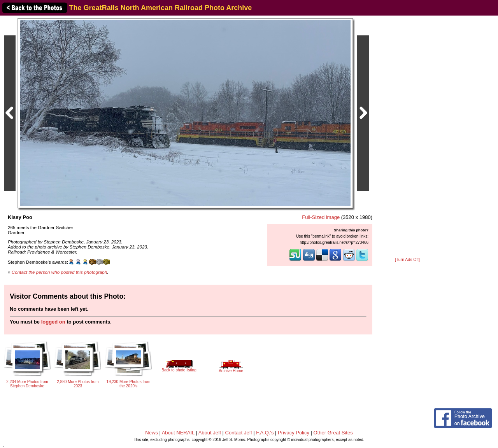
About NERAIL (178, 433)
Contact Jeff (239, 433)
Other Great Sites (333, 433)
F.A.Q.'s (265, 433)
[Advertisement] (407, 137)
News (152, 433)
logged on (53, 322)
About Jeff (210, 433)
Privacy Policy (294, 433)
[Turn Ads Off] (407, 260)
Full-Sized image (321, 217)
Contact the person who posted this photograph (60, 272)
